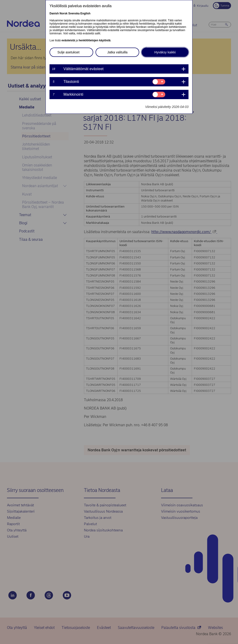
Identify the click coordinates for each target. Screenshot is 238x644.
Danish (54, 13)
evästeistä (68, 40)
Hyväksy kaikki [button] (165, 52)
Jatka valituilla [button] (117, 52)
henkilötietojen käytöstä (94, 40)
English (85, 13)
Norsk (63, 13)
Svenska (74, 13)
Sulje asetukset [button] (68, 52)
